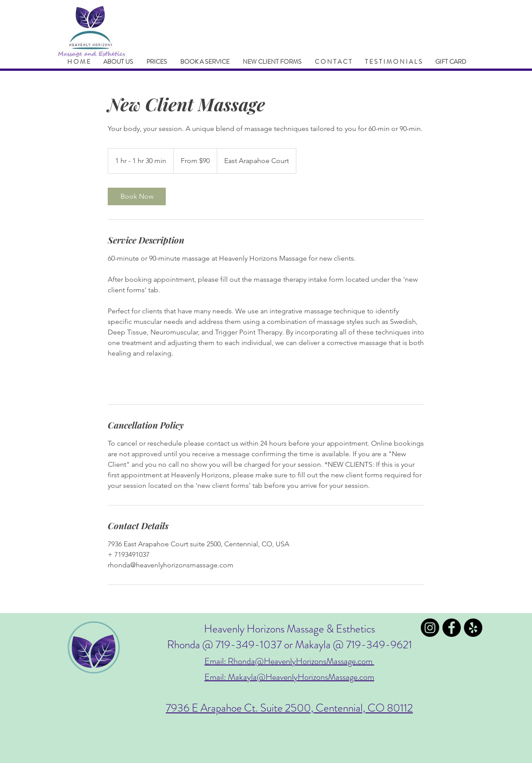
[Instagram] (430, 628)
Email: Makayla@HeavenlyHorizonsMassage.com (289, 677)
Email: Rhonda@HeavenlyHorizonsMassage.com (289, 661)
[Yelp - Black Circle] (473, 628)
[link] (137, 196)
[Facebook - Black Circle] (452, 628)
